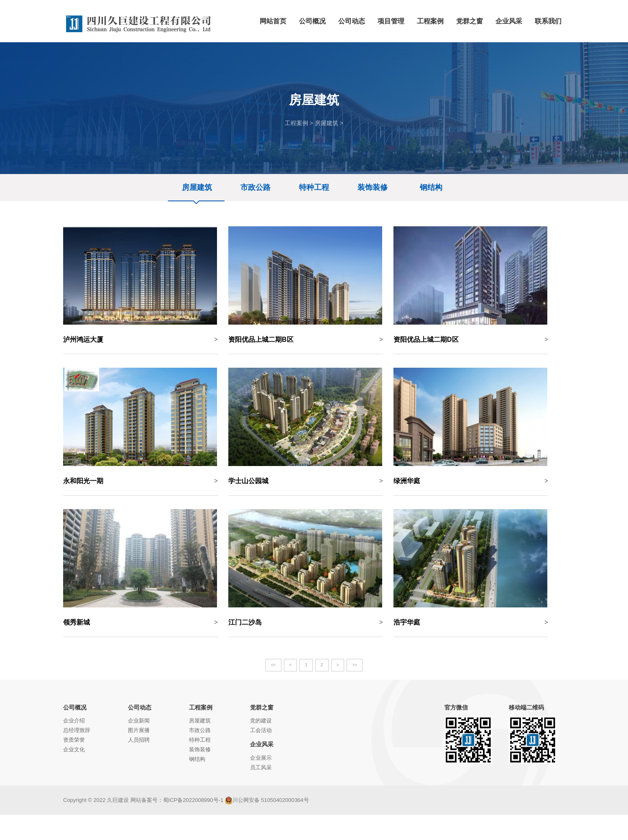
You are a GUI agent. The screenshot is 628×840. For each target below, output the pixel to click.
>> (355, 665)
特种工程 (314, 187)
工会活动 (261, 730)
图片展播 (139, 730)
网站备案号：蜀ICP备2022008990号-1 (177, 800)
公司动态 (140, 707)
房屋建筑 (327, 123)
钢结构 (431, 187)
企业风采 (262, 744)
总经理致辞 (77, 730)
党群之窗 (262, 707)
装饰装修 (373, 187)
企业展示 (261, 758)
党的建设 (261, 721)
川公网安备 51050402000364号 (267, 800)
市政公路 (255, 187)
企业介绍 (74, 721)
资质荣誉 (74, 740)
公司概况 (75, 707)
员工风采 (261, 767)
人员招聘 (139, 740)
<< (273, 665)
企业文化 (74, 749)
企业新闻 (139, 721)
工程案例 (296, 123)
